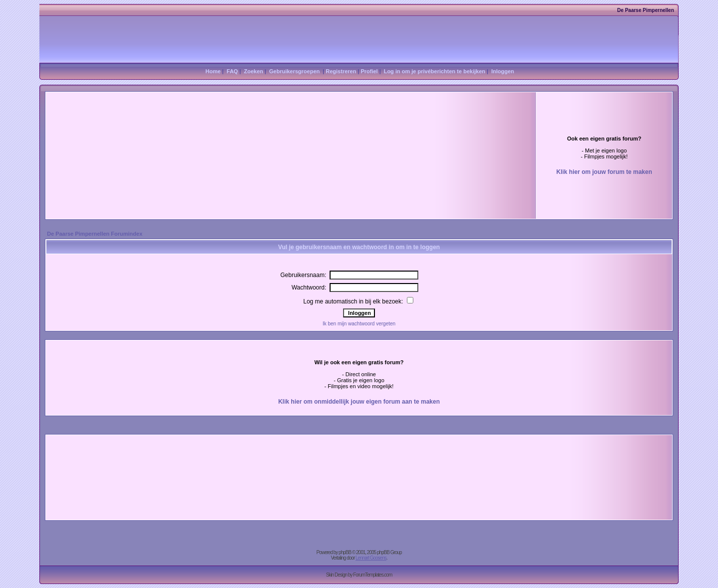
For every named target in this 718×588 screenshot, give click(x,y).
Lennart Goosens (371, 558)
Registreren (341, 71)
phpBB (345, 552)
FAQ (233, 71)
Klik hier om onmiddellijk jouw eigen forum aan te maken (359, 402)
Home (213, 71)
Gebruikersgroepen (294, 71)
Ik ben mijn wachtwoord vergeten (359, 324)
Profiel (369, 71)
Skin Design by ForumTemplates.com (359, 575)
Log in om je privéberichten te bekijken (435, 71)
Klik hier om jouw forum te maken (604, 172)
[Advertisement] (222, 138)
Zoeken (254, 71)
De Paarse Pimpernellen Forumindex (94, 234)
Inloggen (503, 71)
